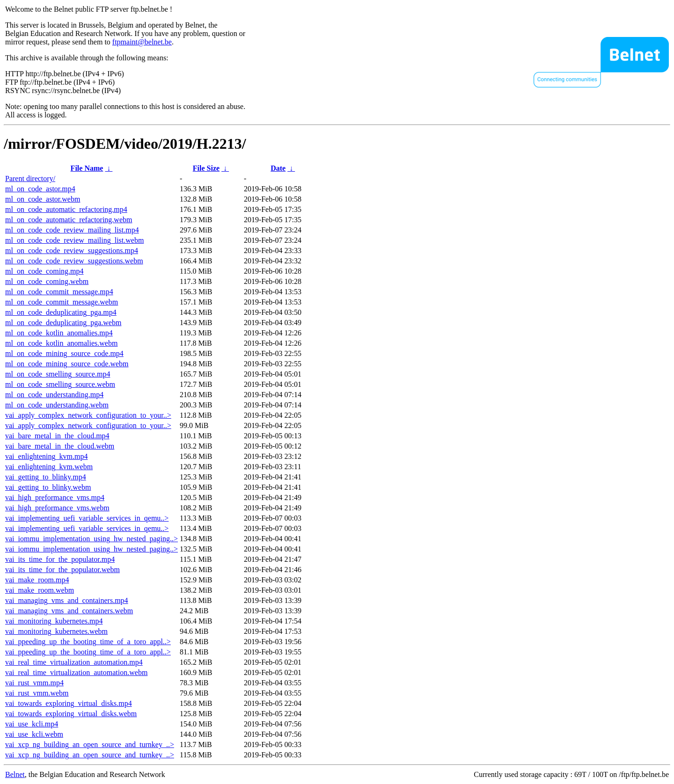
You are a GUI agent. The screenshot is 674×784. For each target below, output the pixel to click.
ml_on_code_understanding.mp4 (54, 395)
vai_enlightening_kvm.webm (49, 467)
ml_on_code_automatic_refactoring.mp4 (66, 209)
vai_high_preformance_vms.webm (57, 508)
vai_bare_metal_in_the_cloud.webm (60, 446)
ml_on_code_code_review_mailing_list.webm (74, 240)
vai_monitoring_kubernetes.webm (56, 631)
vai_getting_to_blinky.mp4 (46, 477)
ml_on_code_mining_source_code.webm (67, 364)
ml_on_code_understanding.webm (57, 405)
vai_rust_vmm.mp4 (34, 683)
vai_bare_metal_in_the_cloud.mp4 (57, 436)
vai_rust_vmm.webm (37, 693)
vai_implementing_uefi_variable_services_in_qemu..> (87, 518)
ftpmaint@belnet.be (142, 42)
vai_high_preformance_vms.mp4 (55, 497)
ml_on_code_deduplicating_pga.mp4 (61, 312)
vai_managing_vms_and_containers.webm (69, 611)
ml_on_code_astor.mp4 (40, 189)
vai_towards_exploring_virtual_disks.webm (71, 714)
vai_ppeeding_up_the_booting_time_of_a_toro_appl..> (88, 642)
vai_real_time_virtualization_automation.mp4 (74, 662)
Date (278, 168)
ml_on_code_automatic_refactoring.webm (69, 220)
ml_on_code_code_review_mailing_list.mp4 (72, 230)
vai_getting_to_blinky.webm (48, 487)
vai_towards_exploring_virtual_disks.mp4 (69, 703)
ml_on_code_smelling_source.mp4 (58, 374)
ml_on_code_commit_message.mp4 (59, 292)
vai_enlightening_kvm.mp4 (46, 456)
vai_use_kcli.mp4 (32, 724)
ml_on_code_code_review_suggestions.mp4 (72, 250)
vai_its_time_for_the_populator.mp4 (60, 559)
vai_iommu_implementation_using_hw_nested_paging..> (92, 539)
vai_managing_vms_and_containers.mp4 (67, 600)
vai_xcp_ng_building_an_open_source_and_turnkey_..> (90, 744)
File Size (206, 168)
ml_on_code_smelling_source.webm (60, 384)
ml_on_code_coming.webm (47, 281)
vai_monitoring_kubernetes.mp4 (54, 621)
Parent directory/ (30, 178)
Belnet (15, 774)
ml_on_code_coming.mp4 (44, 271)
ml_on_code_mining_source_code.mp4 (64, 353)
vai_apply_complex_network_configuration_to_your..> (88, 415)
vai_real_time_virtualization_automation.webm (76, 672)
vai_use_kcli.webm (34, 734)
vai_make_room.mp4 (37, 580)
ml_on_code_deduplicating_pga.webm (63, 323)
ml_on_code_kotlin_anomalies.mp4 (59, 333)
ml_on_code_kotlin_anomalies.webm (61, 343)
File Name (87, 168)
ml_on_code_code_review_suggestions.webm (74, 261)
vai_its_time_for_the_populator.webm (62, 570)
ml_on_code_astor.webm (43, 199)
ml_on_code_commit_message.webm (62, 302)
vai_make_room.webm (40, 590)
